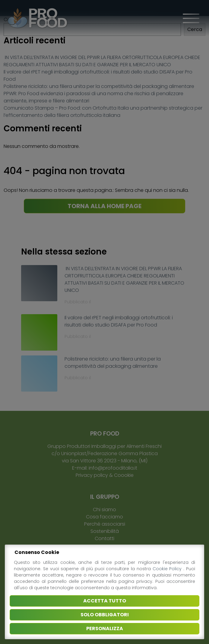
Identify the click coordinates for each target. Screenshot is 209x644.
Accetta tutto (105, 601)
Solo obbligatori (105, 615)
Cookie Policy (168, 569)
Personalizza (105, 628)
